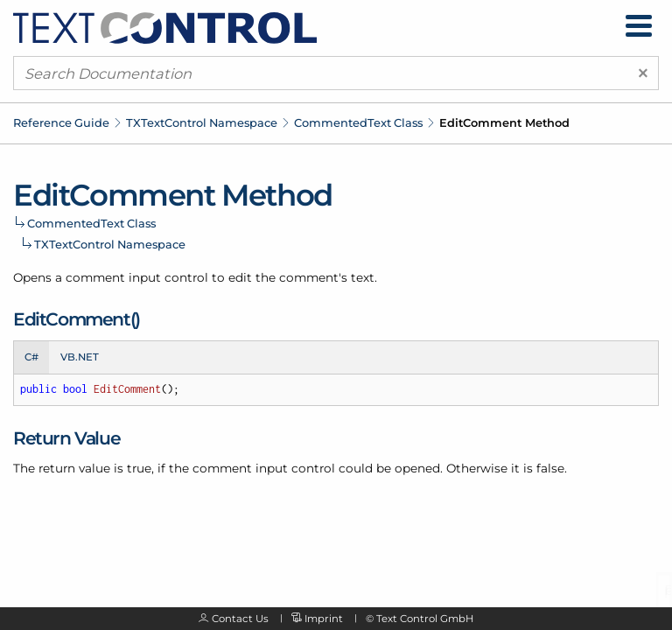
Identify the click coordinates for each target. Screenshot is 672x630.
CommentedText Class (358, 122)
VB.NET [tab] (80, 357)
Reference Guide (61, 122)
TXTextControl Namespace (202, 122)
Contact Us (240, 619)
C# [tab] (31, 357)
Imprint (324, 619)
